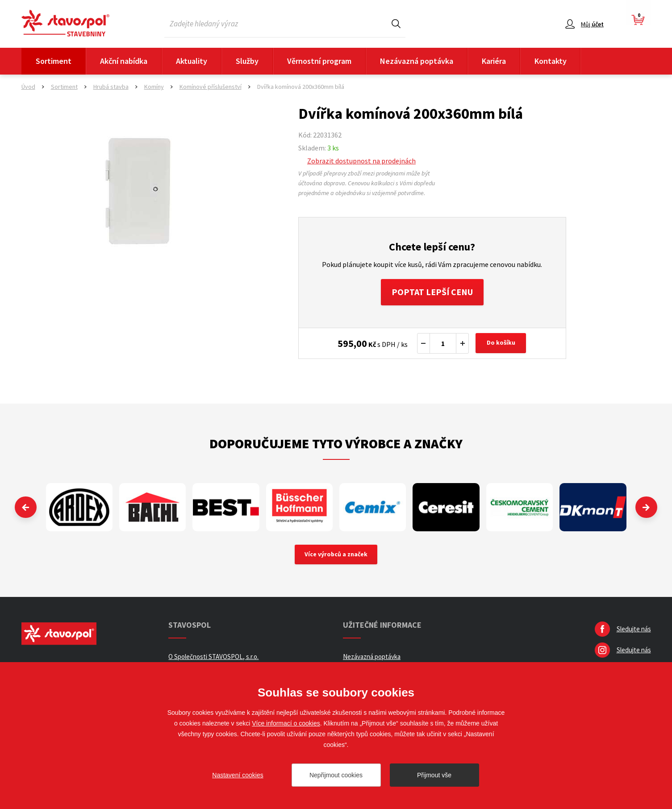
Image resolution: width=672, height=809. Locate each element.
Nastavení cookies (238, 775)
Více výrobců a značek (336, 555)
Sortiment (54, 61)
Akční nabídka (124, 61)
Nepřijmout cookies (336, 775)
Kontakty (551, 61)
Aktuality (192, 61)
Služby (247, 61)
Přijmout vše (434, 775)
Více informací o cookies (286, 723)
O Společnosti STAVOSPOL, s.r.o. (213, 657)
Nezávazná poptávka (417, 61)
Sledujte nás (634, 630)
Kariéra (494, 61)
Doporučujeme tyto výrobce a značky (336, 444)
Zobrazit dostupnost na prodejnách (361, 161)
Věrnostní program (319, 61)
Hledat (396, 23)
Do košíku (501, 344)
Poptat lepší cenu (432, 292)
